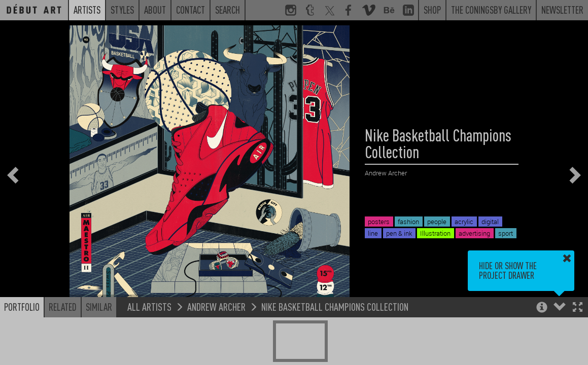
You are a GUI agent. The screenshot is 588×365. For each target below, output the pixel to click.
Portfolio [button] (22, 307)
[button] (578, 308)
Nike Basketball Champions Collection (335, 306)
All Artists (149, 306)
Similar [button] (99, 307)
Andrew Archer (216, 306)
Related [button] (63, 307)
